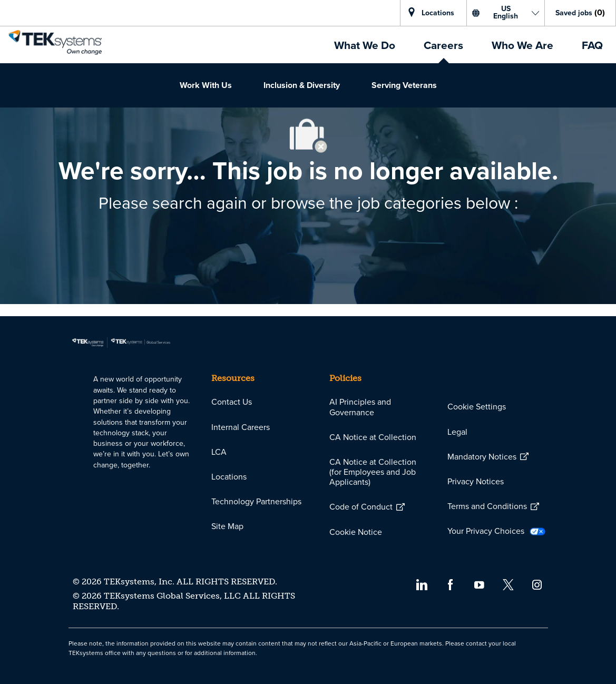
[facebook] (450, 584)
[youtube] (479, 584)
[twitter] (508, 584)
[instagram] (537, 584)
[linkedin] (421, 584)
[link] (55, 42)
